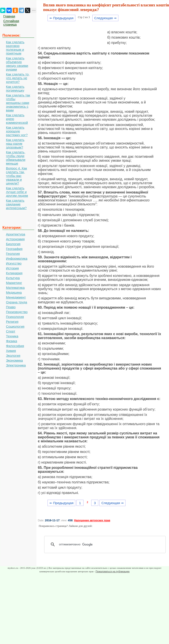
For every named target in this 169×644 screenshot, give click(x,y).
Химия (11, 351)
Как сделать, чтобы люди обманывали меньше (16, 158)
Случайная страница (11, 23)
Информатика (17, 258)
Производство (17, 312)
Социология (15, 326)
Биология (13, 244)
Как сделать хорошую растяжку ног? (17, 131)
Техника (12, 336)
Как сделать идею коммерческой (17, 119)
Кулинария (14, 273)
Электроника (16, 365)
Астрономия (15, 239)
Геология (13, 254)
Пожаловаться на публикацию (112, 571)
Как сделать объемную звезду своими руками (17, 64)
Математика (15, 288)
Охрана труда (17, 302)
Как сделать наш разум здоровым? (15, 144)
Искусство (14, 263)
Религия (12, 322)
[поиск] (106, 544)
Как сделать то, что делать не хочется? (18, 78)
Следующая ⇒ (105, 18)
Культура (13, 278)
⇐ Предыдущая (62, 18)
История (12, 268)
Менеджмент (16, 297)
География (14, 249)
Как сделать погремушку (15, 88)
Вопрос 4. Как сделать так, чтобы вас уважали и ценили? (16, 176)
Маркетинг (14, 283)
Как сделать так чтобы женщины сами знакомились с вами (18, 103)
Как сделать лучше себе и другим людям (17, 192)
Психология (15, 317)
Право (11, 307)
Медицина (14, 292)
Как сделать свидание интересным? (16, 204)
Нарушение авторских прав (92, 520)
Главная (9, 16)
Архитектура (16, 234)
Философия (15, 346)
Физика (11, 341)
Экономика (14, 360)
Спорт (11, 331)
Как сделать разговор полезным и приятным (15, 48)
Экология (13, 356)
